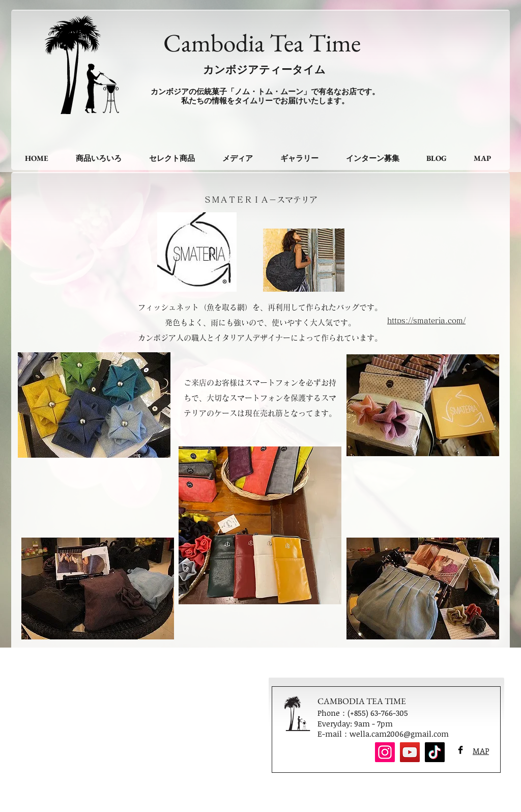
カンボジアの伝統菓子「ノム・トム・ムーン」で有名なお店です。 (265, 91)
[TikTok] (435, 752)
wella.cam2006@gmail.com (399, 734)
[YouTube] (410, 752)
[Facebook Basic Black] (460, 750)
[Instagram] (385, 752)
